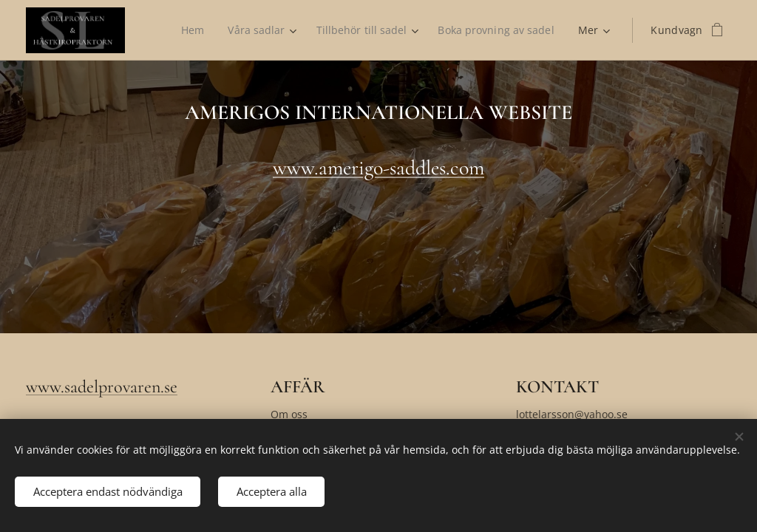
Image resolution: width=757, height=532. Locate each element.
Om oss (289, 414)
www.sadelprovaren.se (102, 387)
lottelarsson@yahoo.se (572, 414)
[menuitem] (190, 30)
